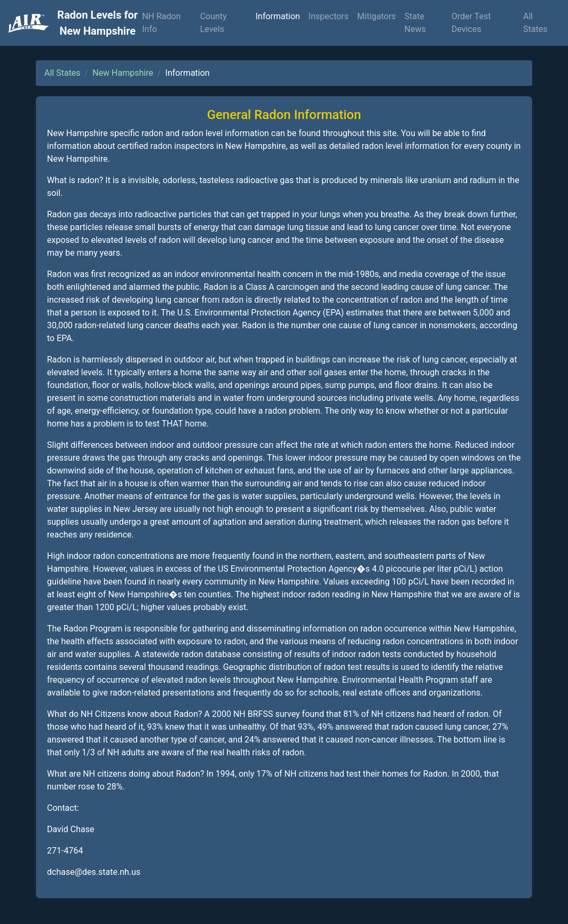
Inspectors (329, 16)
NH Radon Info (161, 23)
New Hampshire (123, 73)
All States (535, 23)
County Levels (214, 23)
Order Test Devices (471, 23)
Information (278, 16)
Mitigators (377, 16)
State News (415, 23)
